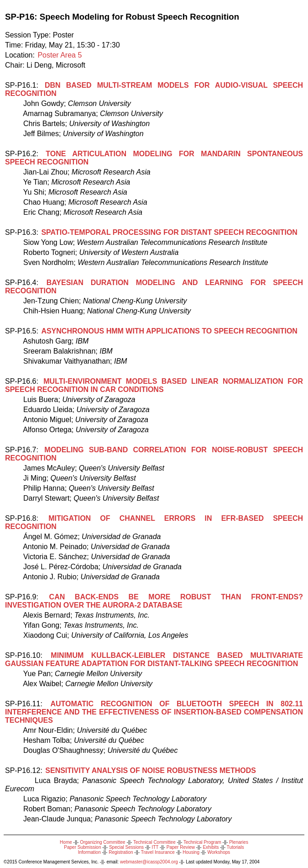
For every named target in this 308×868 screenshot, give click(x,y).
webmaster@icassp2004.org (149, 862)
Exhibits (211, 847)
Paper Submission (82, 847)
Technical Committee (154, 842)
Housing (191, 852)
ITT (155, 847)
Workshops (219, 852)
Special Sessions (126, 847)
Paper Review (181, 847)
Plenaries (239, 842)
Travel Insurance (158, 852)
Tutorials (235, 847)
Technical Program (202, 842)
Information (89, 852)
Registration (121, 852)
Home (66, 842)
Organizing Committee (102, 842)
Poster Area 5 (60, 55)
